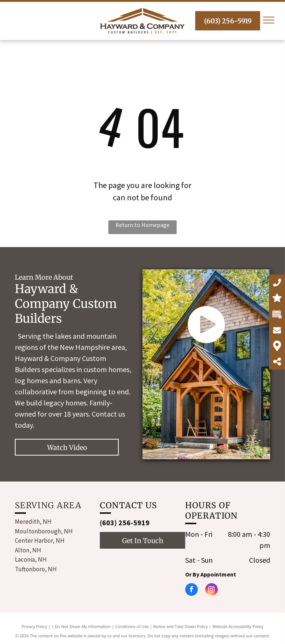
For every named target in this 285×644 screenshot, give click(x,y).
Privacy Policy (34, 626)
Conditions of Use (132, 626)
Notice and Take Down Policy (181, 626)
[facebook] (105, 558)
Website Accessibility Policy (238, 626)
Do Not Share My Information (83, 626)
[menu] (269, 20)
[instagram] (118, 558)
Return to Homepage (142, 225)
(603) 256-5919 (125, 523)
